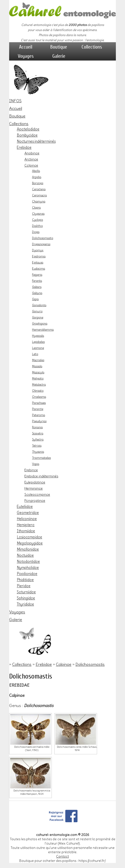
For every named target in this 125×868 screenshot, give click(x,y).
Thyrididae (25, 604)
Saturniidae (26, 592)
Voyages (26, 56)
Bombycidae (27, 135)
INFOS (15, 101)
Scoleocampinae (37, 494)
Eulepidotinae (35, 482)
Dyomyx (38, 250)
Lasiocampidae (29, 537)
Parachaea (39, 403)
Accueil (26, 47)
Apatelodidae (28, 129)
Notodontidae (28, 562)
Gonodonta (39, 305)
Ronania (37, 427)
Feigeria (37, 275)
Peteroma (38, 415)
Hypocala (38, 336)
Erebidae (24, 148)
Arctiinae (31, 159)
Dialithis (37, 226)
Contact (63, 856)
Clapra (36, 208)
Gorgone (38, 317)
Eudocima (38, 269)
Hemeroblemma (43, 330)
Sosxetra (38, 433)
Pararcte (38, 409)
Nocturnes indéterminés (36, 141)
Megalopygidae (30, 543)
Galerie (59, 56)
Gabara (37, 287)
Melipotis (38, 378)
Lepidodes (38, 342)
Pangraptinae (35, 501)
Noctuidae (25, 555)
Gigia (35, 299)
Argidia (37, 177)
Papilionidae (27, 574)
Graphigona (40, 323)
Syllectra (38, 439)
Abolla (36, 171)
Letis (35, 354)
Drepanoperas (41, 244)
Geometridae (28, 513)
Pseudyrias (39, 421)
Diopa (36, 232)
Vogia (36, 464)
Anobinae (32, 153)
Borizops (38, 183)
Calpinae (31, 165)
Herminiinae (34, 488)
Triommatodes (41, 458)
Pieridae (24, 586)
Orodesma (39, 397)
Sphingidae (26, 598)
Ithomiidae (26, 531)
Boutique (59, 47)
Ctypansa (38, 214)
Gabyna (37, 293)
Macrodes (38, 360)
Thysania (38, 452)
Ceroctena (39, 189)
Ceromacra (39, 195)
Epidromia (39, 256)
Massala (37, 366)
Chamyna (39, 201)
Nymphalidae (28, 568)
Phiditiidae (25, 580)
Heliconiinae (27, 519)
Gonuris (37, 311)
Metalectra (39, 385)
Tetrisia (37, 446)
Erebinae (31, 470)
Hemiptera (26, 525)
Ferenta (37, 281)
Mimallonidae (28, 549)
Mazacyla (38, 372)
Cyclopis (37, 220)
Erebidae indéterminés (41, 476)
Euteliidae (25, 507)
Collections (92, 47)
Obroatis (38, 391)
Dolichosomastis (43, 238)
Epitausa (38, 262)
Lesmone (38, 348)
